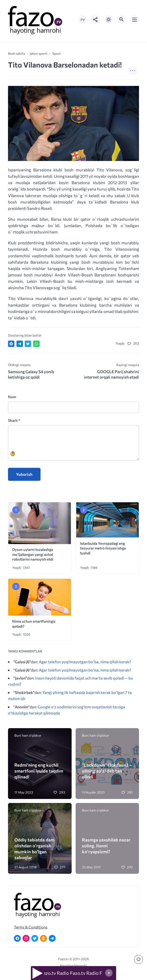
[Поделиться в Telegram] (20, 344)
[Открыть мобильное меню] (135, 20)
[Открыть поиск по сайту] (122, 20)
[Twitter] (35, 938)
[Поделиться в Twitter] (28, 344)
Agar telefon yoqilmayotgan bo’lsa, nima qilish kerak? (85, 662)
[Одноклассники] (43, 938)
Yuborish (24, 474)
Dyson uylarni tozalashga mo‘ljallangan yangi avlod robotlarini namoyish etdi (33, 554)
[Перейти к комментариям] (139, 959)
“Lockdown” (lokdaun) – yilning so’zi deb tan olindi (107, 771)
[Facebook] (17, 938)
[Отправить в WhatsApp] (36, 344)
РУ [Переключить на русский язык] (83, 20)
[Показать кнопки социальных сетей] (96, 20)
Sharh (14, 420)
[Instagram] (26, 938)
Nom (12, 397)
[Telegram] (52, 938)
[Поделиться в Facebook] (11, 344)
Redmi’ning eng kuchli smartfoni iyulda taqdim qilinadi (39, 771)
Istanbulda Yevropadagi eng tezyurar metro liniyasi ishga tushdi (103, 548)
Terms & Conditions (31, 927)
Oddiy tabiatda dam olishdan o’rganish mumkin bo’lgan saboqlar (34, 849)
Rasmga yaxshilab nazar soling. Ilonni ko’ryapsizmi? (106, 846)
